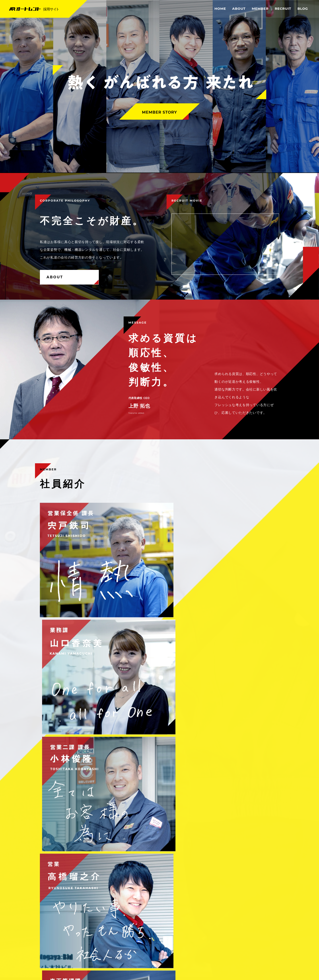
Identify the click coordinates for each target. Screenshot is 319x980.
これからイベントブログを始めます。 (72, 751)
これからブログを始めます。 (65, 805)
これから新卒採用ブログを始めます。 (72, 778)
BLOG (303, 9)
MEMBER (260, 9)
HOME (220, 9)
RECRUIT (283, 9)
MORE (264, 727)
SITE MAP (270, 945)
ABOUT (239, 9)
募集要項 (99, 704)
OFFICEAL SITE (240, 953)
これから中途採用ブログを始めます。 (72, 792)
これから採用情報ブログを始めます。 (72, 765)
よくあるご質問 (220, 704)
